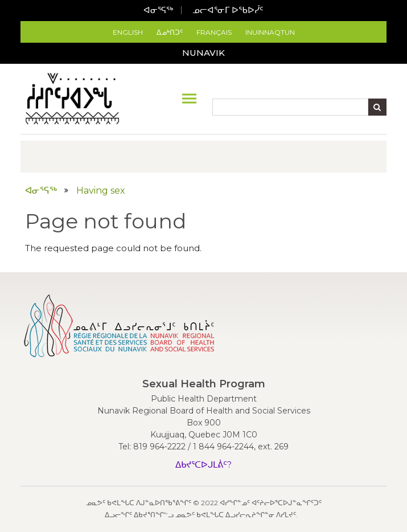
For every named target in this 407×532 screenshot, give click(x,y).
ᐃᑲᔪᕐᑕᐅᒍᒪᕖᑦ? (203, 465)
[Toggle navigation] (189, 99)
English (128, 32)
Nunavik (203, 53)
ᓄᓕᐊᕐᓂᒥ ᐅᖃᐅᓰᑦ (228, 10)
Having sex (101, 191)
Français (214, 32)
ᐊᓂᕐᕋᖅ (158, 10)
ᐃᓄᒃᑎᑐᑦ (170, 32)
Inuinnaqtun (270, 32)
